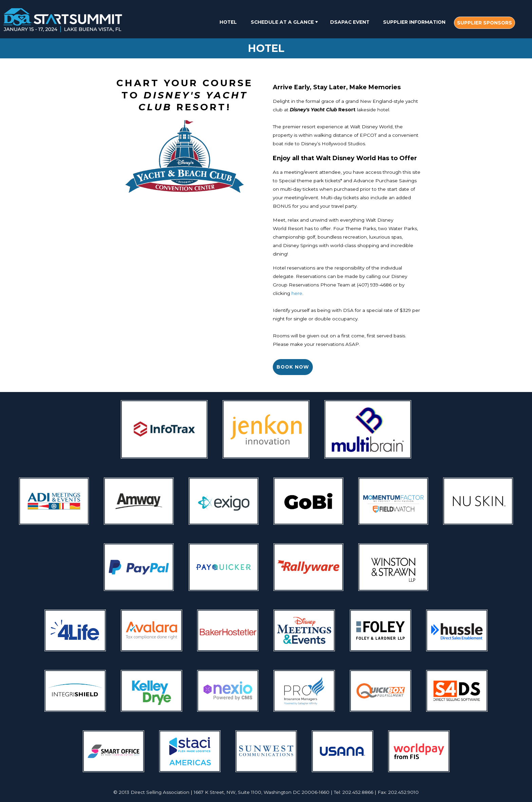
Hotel (228, 22)
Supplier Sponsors (484, 23)
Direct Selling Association (160, 792)
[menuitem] (228, 22)
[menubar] (365, 23)
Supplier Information (414, 22)
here (297, 293)
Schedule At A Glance (285, 22)
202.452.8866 (358, 792)
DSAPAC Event (350, 22)
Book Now (293, 367)
